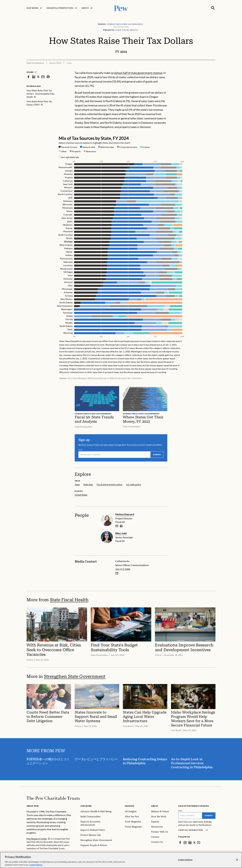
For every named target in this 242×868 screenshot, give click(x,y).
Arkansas (68, 292)
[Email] (114, 455)
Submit (157, 455)
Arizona (69, 296)
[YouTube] (199, 843)
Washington (67, 309)
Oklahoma (68, 225)
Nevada (69, 323)
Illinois (69, 238)
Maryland (68, 231)
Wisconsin (68, 204)
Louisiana (68, 265)
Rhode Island (66, 269)
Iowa (70, 275)
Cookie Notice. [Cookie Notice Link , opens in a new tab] (36, 865)
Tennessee (68, 312)
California (68, 181)
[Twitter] (194, 843)
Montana (68, 174)
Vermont (68, 282)
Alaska (69, 316)
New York (68, 184)
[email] (117, 526)
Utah (70, 198)
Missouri (68, 187)
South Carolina (65, 235)
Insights (130, 806)
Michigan (68, 272)
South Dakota (66, 326)
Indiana (69, 255)
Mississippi (67, 289)
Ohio (70, 286)
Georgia (69, 170)
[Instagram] (185, 843)
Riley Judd (121, 533)
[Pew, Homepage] (121, 8)
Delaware (68, 201)
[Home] (53, 798)
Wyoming (68, 333)
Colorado (68, 214)
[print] (48, 77)
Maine (70, 211)
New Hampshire (65, 306)
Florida (69, 319)
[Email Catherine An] (117, 573)
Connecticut (67, 191)
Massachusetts (66, 167)
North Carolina (65, 194)
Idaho (70, 221)
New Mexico (67, 299)
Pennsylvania (66, 258)
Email (80, 450)
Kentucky (68, 279)
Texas (70, 329)
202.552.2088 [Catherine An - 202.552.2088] (123, 569)
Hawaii (69, 252)
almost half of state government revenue (138, 73)
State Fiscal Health (69, 600)
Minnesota (67, 208)
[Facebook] (180, 843)
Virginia (69, 177)
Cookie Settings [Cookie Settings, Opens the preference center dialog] (185, 860)
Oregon (69, 164)
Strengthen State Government (75, 676)
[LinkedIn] (190, 843)
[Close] (237, 860)
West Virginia (66, 245)
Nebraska (68, 262)
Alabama (68, 248)
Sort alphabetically (70, 157)
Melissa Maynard (125, 514)
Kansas (69, 228)
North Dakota (66, 302)
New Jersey (67, 218)
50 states (68, 242)
